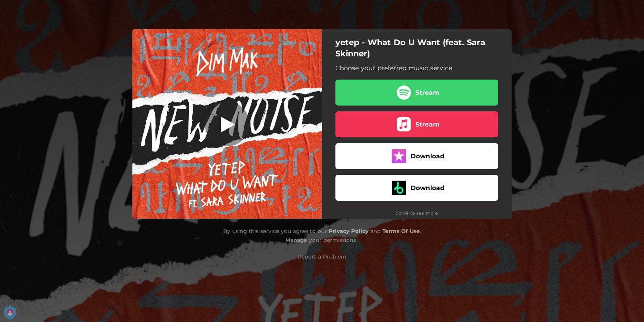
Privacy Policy (349, 231)
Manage (296, 240)
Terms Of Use (401, 231)
